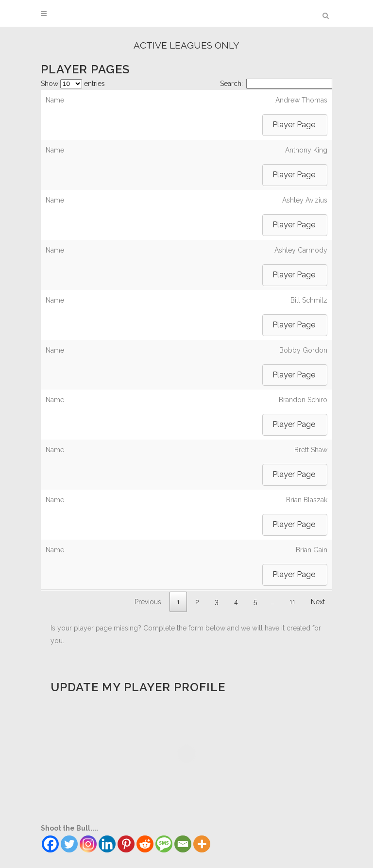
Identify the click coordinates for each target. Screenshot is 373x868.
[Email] (183, 844)
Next (318, 602)
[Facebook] (50, 844)
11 (292, 602)
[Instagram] (88, 844)
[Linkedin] (107, 844)
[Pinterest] (126, 844)
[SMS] (164, 844)
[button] (295, 125)
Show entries (73, 84)
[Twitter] (69, 844)
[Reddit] (145, 844)
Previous (148, 602)
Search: (276, 84)
